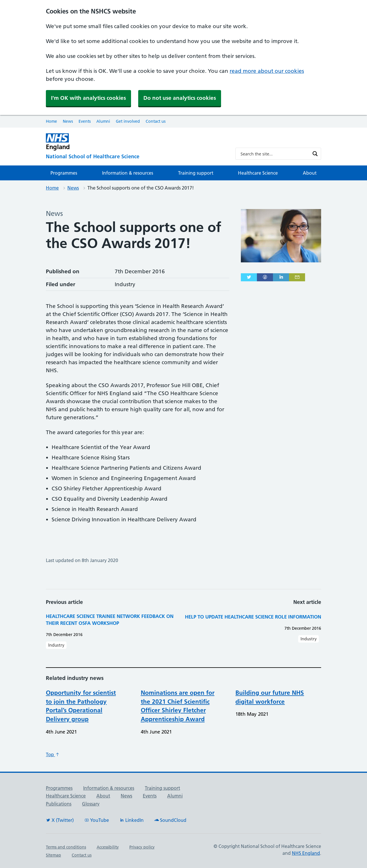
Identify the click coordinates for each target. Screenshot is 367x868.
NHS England (306, 853)
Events (85, 121)
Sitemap (53, 855)
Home (51, 121)
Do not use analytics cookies (180, 98)
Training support (196, 173)
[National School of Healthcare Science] (136, 157)
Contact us (156, 121)
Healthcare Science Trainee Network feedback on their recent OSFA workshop (110, 620)
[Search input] (275, 154)
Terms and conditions (66, 847)
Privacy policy (142, 847)
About (310, 173)
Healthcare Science (258, 173)
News (68, 121)
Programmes (64, 173)
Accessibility (108, 847)
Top (53, 754)
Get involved (128, 121)
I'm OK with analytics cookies (88, 98)
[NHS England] (136, 142)
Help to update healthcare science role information (253, 617)
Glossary (91, 804)
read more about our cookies (267, 71)
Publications (59, 804)
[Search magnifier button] (315, 154)
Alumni (103, 121)
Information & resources (128, 173)
